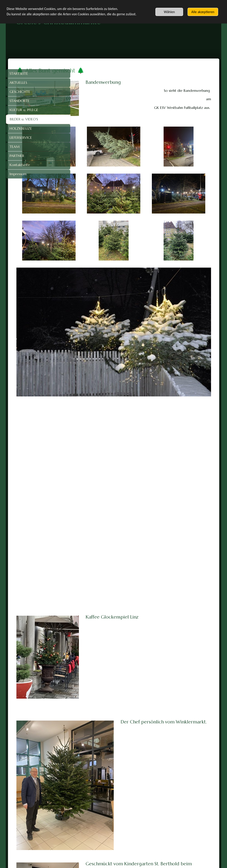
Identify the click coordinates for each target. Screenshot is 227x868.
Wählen (169, 12)
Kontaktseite (20, 165)
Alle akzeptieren (203, 12)
